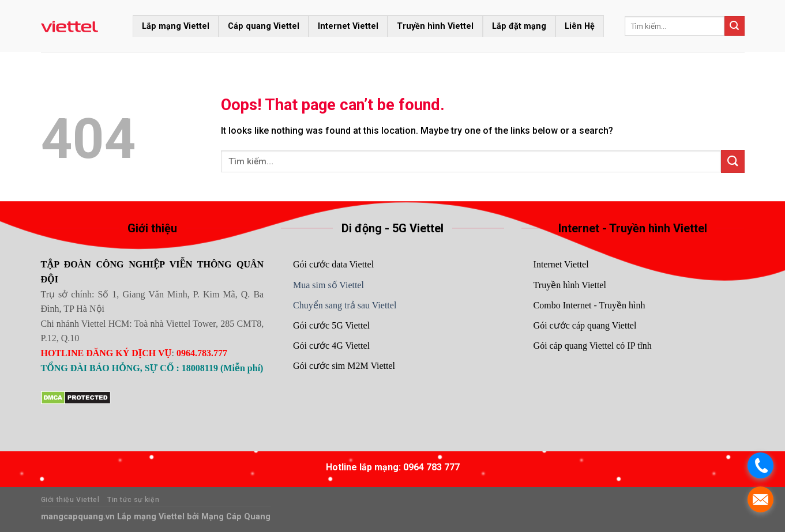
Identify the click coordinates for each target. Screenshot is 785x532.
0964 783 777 (431, 467)
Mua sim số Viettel (328, 285)
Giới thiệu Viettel (70, 500)
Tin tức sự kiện (133, 500)
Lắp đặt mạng (519, 26)
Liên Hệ (580, 26)
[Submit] (734, 26)
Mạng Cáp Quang (235, 517)
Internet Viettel (348, 26)
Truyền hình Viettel (435, 26)
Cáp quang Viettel (264, 26)
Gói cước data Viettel (333, 264)
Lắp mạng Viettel (176, 26)
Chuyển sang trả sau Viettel (345, 305)
